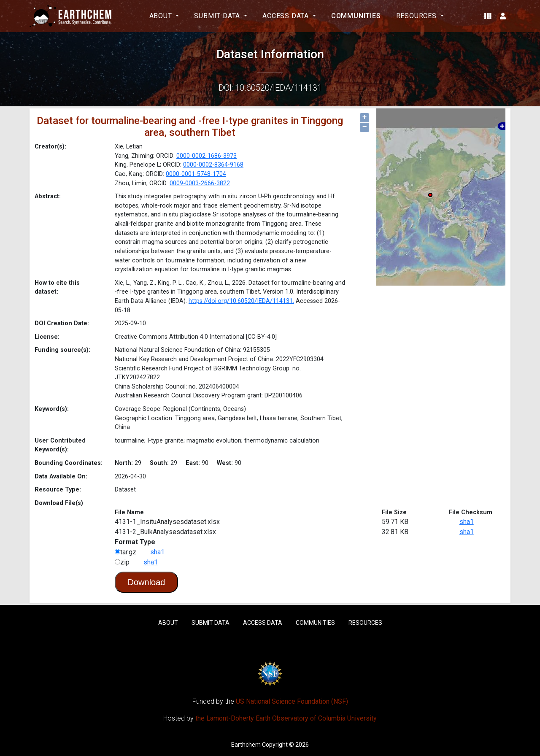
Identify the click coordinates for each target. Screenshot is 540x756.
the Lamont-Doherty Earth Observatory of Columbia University (286, 718)
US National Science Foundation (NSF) (292, 701)
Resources (365, 623)
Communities (356, 16)
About (168, 623)
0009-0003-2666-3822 (200, 183)
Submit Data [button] (218, 16)
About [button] (162, 16)
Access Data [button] (287, 16)
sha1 (467, 522)
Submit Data (211, 623)
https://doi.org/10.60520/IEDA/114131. (241, 301)
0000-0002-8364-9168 (213, 165)
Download (147, 582)
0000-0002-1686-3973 (207, 156)
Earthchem (246, 745)
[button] (488, 16)
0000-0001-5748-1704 (196, 174)
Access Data (263, 623)
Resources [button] (417, 16)
